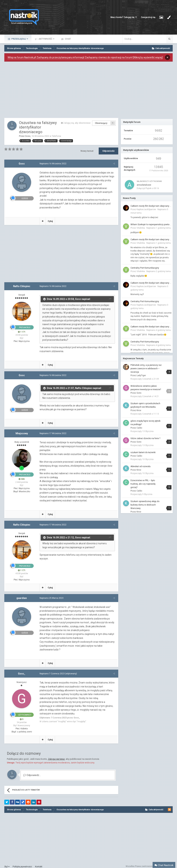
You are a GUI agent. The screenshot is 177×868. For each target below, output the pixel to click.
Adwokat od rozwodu (141, 466)
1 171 (22, 328)
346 (22, 475)
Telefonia (56, 136)
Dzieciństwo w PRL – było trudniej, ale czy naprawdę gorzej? (143, 484)
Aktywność (46, 39)
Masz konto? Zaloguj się (124, 17)
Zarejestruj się (148, 17)
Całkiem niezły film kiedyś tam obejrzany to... (151, 206)
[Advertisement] (61, 91)
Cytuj (50, 217)
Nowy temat (87, 151)
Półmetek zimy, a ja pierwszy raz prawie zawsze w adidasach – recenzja (146, 369)
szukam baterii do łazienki (143, 452)
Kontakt (39, 863)
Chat (68, 39)
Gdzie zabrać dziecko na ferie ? (145, 438)
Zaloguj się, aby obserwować (77, 123)
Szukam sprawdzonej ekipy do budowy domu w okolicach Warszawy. (145, 505)
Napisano (52, 164)
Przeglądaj (19, 39)
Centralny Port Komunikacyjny (145, 268)
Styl (7, 863)
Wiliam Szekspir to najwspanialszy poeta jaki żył (151, 224)
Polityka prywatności (22, 863)
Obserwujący (101, 123)
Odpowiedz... (32, 771)
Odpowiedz (108, 151)
